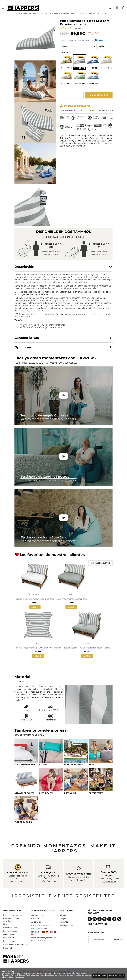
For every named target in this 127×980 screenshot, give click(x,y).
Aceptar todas (97, 976)
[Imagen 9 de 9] (26, 809)
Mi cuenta (64, 916)
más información (18, 882)
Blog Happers (9, 942)
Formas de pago (10, 931)
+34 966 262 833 (98, 924)
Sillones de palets (24, 794)
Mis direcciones (66, 926)
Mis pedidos (65, 919)
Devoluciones (9, 935)
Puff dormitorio (23, 823)
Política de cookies (39, 929)
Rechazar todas (116, 976)
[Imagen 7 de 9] (76, 780)
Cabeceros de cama (25, 765)
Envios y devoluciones (13, 916)
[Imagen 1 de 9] (26, 751)
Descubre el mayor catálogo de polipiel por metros (44, 939)
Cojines (43, 765)
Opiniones (77, 28)
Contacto (35, 919)
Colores (64, 52)
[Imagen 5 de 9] (26, 780)
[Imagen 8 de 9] (101, 780)
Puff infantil (46, 794)
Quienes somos (38, 916)
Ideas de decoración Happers (16, 945)
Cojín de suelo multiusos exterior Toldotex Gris (87, 648)
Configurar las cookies (23, 977)
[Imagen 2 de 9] (51, 751)
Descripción (24, 267)
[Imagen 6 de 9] (51, 780)
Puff (91, 765)
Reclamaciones (10, 928)
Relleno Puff (9, 938)
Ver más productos (100, 563)
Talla (101, 46)
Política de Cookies (18, 975)
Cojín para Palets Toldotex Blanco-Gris (35, 599)
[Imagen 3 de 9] (76, 751)
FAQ (5, 925)
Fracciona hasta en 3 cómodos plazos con (81, 40)
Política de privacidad (40, 926)
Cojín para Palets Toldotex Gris (71, 599)
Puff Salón (70, 794)
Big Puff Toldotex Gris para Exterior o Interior (38, 648)
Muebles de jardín (74, 765)
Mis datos (64, 922)
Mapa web (8, 948)
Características (27, 338)
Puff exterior (96, 794)
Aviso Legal (36, 922)
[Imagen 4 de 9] (101, 751)
